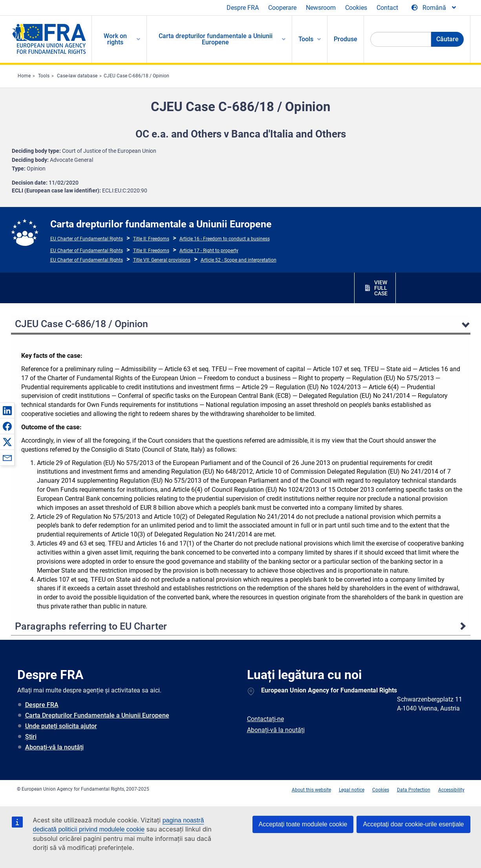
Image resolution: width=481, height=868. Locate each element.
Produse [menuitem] (346, 39)
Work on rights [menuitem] (115, 39)
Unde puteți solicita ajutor (61, 726)
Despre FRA (243, 8)
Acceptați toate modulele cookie (303, 824)
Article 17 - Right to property (209, 251)
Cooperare (282, 8)
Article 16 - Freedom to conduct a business (225, 239)
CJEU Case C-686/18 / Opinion (136, 76)
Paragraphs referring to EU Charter (91, 626)
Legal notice (352, 790)
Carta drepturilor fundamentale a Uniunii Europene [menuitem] (216, 39)
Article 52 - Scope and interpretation (239, 260)
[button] (7, 410)
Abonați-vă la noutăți (54, 747)
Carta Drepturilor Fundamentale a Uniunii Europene (97, 715)
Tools (44, 76)
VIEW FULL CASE (381, 288)
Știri (31, 737)
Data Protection (414, 790)
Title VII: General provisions (162, 260)
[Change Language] (434, 8)
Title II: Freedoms (151, 239)
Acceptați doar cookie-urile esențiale (413, 824)
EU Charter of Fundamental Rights (87, 239)
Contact (387, 8)
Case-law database (77, 76)
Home (24, 76)
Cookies (356, 8)
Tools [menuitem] (306, 39)
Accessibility (451, 790)
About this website (311, 790)
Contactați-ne (265, 719)
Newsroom (321, 8)
